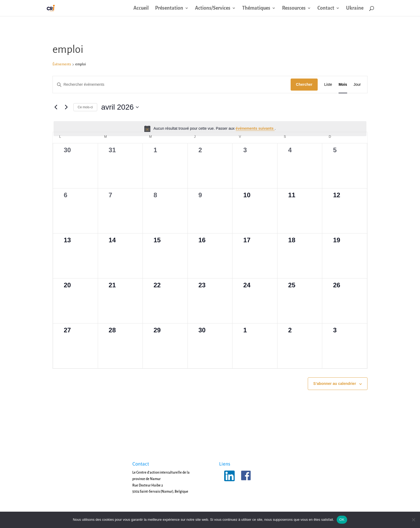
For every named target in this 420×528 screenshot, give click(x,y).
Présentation (169, 8)
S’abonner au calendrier (335, 384)
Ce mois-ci (85, 107)
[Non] (413, 520)
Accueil (141, 8)
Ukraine (355, 8)
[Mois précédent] (56, 107)
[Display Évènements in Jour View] (357, 85)
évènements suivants (255, 128)
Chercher (304, 84)
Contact (326, 8)
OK (342, 520)
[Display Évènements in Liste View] (328, 85)
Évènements (62, 64)
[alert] (210, 129)
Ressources (294, 8)
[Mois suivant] (66, 107)
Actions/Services (213, 8)
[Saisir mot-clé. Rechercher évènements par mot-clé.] (172, 85)
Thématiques (256, 8)
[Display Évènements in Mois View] (343, 85)
